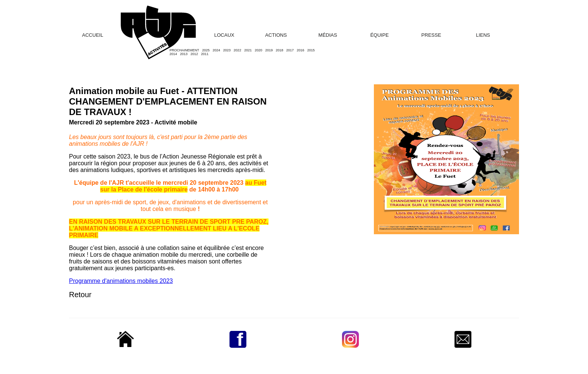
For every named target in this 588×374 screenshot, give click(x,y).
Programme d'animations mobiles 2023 (121, 281)
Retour (80, 295)
